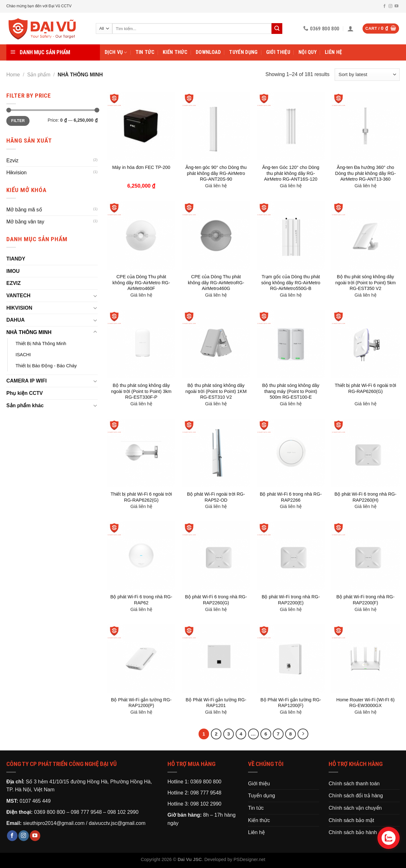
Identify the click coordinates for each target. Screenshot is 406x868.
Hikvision (16, 173)
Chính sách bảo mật (351, 820)
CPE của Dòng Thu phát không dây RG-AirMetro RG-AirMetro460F (141, 283)
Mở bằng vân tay (25, 222)
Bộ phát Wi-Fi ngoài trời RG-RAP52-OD (216, 497)
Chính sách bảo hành (353, 832)
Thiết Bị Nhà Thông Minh (41, 344)
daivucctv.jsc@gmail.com (117, 823)
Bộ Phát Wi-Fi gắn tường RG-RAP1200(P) (141, 703)
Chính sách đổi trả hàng (356, 796)
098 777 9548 (86, 812)
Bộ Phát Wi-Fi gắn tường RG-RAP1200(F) (291, 703)
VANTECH (18, 296)
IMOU (13, 271)
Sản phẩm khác (25, 405)
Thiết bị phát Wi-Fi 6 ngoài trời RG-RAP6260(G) (365, 388)
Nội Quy (308, 52)
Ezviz (12, 161)
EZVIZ (13, 283)
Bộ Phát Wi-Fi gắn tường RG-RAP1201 (216, 703)
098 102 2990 (123, 812)
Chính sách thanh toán (354, 784)
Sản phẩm (39, 75)
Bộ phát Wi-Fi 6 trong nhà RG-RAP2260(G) (216, 600)
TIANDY (16, 259)
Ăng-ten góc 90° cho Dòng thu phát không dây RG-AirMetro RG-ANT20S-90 (216, 173)
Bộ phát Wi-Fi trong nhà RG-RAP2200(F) (366, 600)
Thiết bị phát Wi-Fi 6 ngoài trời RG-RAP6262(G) (141, 497)
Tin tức (145, 52)
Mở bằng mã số (24, 210)
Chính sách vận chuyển (355, 808)
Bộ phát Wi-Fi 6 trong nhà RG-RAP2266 (291, 497)
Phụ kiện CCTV (25, 393)
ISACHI (23, 355)
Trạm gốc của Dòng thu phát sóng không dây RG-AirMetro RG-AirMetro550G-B (291, 283)
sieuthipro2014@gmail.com (54, 823)
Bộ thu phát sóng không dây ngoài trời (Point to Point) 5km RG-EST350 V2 (366, 283)
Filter (18, 121)
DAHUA (16, 320)
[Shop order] (367, 75)
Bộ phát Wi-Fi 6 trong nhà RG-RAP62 (141, 600)
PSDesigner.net (249, 859)
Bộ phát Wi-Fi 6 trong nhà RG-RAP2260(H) (366, 497)
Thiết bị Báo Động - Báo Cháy (46, 366)
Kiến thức (175, 52)
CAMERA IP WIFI (26, 381)
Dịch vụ (116, 52)
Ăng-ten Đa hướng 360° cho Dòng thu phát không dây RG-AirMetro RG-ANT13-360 (366, 173)
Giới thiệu (278, 52)
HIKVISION (19, 308)
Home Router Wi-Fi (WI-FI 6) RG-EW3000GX (365, 703)
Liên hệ (333, 52)
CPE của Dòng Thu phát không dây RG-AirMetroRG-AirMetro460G (216, 283)
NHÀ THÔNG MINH (29, 332)
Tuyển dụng (243, 52)
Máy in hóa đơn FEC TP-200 (141, 167)
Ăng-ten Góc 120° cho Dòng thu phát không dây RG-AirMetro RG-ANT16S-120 (291, 173)
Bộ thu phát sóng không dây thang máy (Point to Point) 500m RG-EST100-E (291, 391)
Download (208, 52)
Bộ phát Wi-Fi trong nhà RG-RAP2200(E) (291, 600)
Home (13, 75)
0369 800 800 (49, 812)
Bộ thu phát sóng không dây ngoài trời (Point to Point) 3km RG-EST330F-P (141, 391)
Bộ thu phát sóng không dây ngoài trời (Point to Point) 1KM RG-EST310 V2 (216, 391)
